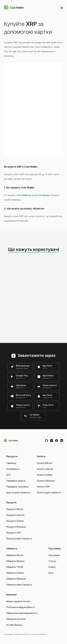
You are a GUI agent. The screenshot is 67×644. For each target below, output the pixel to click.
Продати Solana (15, 521)
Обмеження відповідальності (22, 613)
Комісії (52, 567)
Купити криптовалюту (49, 492)
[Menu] (62, 8)
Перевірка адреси (16, 481)
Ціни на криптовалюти (18, 492)
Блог (51, 573)
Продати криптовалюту (19, 539)
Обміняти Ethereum (16, 579)
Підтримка (54, 555)
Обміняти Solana (15, 573)
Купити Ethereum (46, 481)
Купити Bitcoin (45, 463)
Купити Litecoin (45, 469)
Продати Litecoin (15, 515)
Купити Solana (45, 475)
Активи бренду (14, 625)
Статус (52, 561)
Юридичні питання (16, 619)
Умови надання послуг (18, 601)
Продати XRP (14, 533)
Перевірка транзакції (17, 487)
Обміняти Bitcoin (15, 555)
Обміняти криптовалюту (19, 585)
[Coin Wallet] (14, 7)
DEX (8, 475)
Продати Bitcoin (15, 509)
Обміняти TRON (14, 567)
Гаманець (11, 463)
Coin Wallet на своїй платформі (33, 195)
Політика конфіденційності (20, 607)
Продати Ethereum (16, 527)
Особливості (13, 469)
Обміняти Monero (15, 561)
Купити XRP (43, 487)
